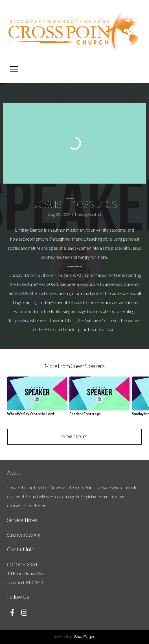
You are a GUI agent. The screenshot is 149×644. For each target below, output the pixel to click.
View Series (74, 437)
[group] (37, 398)
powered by (74, 637)
